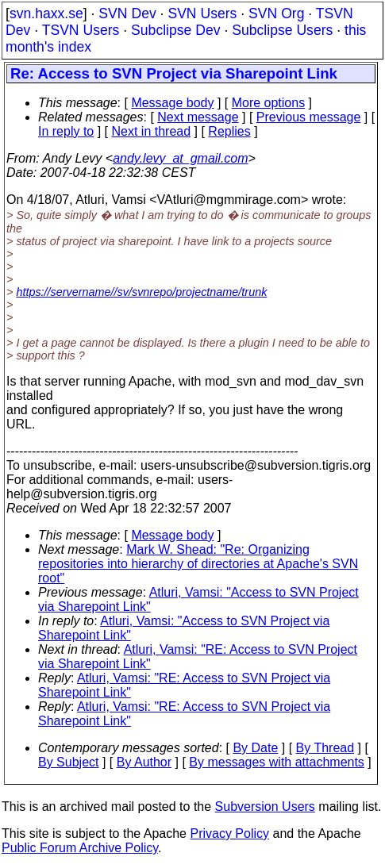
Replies (229, 131)
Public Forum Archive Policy (80, 848)
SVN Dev (127, 13)
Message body (172, 103)
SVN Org (276, 13)
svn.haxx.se (46, 13)
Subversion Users (265, 807)
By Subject (68, 762)
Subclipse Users (282, 30)
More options (269, 103)
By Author (144, 762)
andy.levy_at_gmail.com (180, 158)
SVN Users (202, 13)
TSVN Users (81, 30)
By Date (255, 748)
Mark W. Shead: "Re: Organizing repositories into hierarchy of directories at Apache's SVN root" (198, 564)
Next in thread (152, 131)
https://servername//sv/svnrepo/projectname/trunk (141, 292)
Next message (198, 117)
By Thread (325, 748)
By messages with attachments (277, 762)
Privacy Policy (229, 833)
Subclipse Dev (175, 30)
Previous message (309, 117)
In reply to (66, 131)
